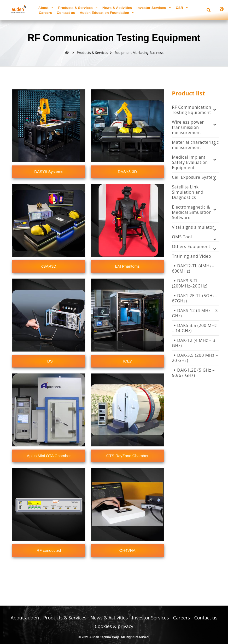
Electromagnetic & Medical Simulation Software (196, 212)
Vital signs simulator (196, 227)
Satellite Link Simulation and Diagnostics (188, 192)
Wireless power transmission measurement (196, 127)
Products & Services (78, 8)
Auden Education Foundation (107, 13)
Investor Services (154, 8)
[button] (209, 10)
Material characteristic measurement (196, 145)
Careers (46, 13)
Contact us (66, 13)
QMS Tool (196, 237)
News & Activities (117, 8)
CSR (182, 8)
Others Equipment (196, 246)
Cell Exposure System (196, 177)
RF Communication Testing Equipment (196, 110)
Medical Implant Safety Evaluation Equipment (196, 162)
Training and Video (191, 256)
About (46, 8)
